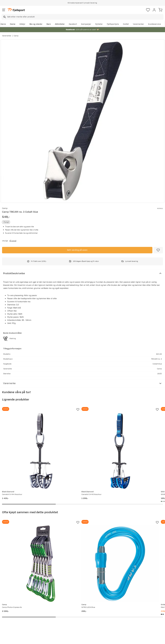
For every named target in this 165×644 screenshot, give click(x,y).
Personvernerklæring (73, 640)
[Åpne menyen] (4, 10)
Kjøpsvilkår (87, 640)
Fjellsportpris (113, 24)
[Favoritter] (148, 10)
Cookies (96, 640)
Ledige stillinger (77, 617)
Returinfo (7, 613)
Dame (13, 24)
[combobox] (82, 17)
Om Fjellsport (76, 605)
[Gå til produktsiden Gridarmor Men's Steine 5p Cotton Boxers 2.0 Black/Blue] (133, 524)
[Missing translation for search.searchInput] (4, 17)
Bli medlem (154, 583)
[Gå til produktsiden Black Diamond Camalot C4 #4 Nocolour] (27, 437)
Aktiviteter (60, 24)
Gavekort (73, 24)
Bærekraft (74, 622)
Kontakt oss (8, 626)
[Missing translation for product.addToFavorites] (158, 250)
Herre (3, 24)
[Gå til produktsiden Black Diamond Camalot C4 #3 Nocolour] (80, 437)
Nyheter (99, 24)
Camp (16, 36)
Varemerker (138, 24)
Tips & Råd (7, 617)
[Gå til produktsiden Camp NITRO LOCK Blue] (80, 524)
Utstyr (22, 24)
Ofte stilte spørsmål (12, 605)
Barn (49, 24)
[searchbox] (85, 17)
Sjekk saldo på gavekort (13, 609)
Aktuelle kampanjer (45, 605)
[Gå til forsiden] (16, 10)
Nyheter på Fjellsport (46, 609)
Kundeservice (154, 24)
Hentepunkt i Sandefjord (14, 622)
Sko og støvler (36, 24)
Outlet (126, 24)
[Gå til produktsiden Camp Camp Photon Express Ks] (27, 524)
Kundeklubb (75, 609)
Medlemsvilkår (76, 613)
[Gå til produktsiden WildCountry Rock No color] (133, 437)
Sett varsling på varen (77, 250)
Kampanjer (86, 24)
